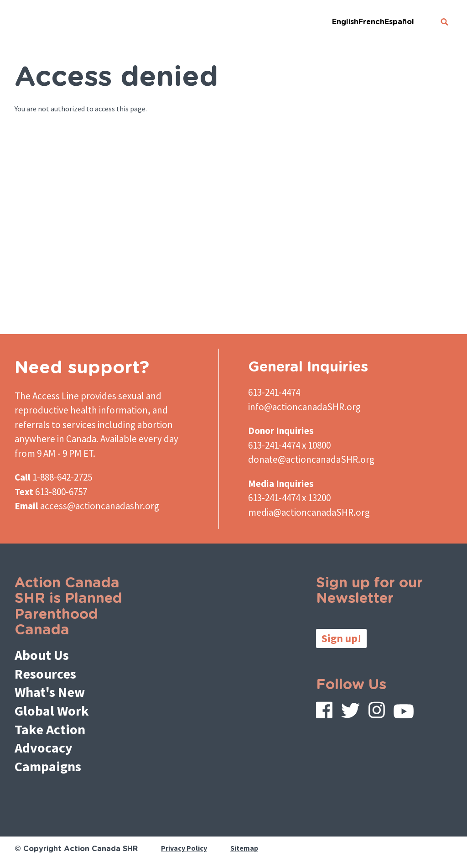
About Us (42, 655)
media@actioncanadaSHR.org (309, 512)
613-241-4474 (274, 392)
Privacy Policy (184, 848)
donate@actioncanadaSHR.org (311, 459)
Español (399, 22)
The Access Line (47, 396)
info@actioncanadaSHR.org (304, 407)
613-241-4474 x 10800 (289, 445)
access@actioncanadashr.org (100, 506)
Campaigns (48, 766)
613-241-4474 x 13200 (289, 498)
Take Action (50, 729)
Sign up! (341, 638)
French (371, 22)
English (345, 22)
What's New (50, 692)
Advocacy (44, 748)
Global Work (52, 711)
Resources (45, 674)
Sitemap (244, 848)
